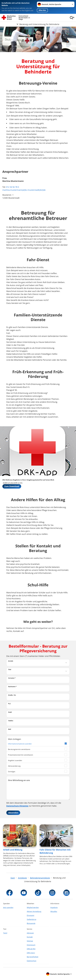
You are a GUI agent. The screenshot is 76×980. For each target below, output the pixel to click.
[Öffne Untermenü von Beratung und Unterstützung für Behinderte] (38, 24)
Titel (10, 669)
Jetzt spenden (8, 908)
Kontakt (30, 937)
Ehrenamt (31, 915)
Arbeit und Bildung (13, 850)
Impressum (31, 945)
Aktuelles (54, 911)
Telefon (11, 721)
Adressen (30, 933)
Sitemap (30, 941)
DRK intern (31, 953)
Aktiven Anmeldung (34, 911)
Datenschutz (32, 961)
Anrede (11, 661)
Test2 (5, 933)
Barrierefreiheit (33, 957)
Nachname (12, 687)
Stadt (10, 712)
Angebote (54, 908)
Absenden (13, 813)
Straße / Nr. (12, 695)
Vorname (12, 678)
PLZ (9, 704)
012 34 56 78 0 (12, 187)
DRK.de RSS (31, 949)
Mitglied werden (33, 908)
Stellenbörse (32, 919)
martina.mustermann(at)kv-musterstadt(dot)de (24, 190)
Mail (10, 729)
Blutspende (31, 923)
